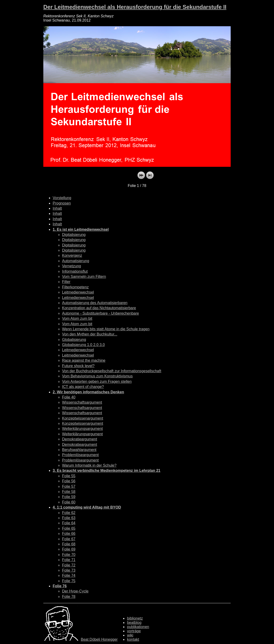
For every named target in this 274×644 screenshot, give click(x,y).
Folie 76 (60, 586)
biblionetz (135, 618)
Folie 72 (69, 565)
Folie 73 (69, 570)
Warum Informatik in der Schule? (89, 465)
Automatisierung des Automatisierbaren (95, 303)
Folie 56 (69, 481)
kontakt (133, 639)
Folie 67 (69, 539)
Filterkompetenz (75, 287)
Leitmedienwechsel (78, 292)
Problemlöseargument (80, 455)
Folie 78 (69, 597)
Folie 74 (69, 575)
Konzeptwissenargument (83, 418)
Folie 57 (69, 486)
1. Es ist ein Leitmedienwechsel (81, 229)
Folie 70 (69, 555)
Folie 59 (69, 497)
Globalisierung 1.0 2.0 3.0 (83, 345)
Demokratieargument (80, 439)
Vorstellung (62, 198)
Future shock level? (78, 366)
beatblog (134, 623)
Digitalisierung (74, 235)
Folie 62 (69, 513)
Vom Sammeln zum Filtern (84, 277)
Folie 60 (69, 502)
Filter (66, 282)
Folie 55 (69, 476)
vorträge (134, 631)
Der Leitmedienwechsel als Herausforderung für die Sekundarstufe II (135, 7)
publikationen (138, 627)
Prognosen (62, 203)
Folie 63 (69, 518)
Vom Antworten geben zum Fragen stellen (97, 382)
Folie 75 (69, 581)
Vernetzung (72, 266)
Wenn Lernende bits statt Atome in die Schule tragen (106, 329)
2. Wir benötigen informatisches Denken (88, 392)
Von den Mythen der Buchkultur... (90, 334)
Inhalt (57, 208)
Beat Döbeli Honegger (99, 639)
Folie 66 (69, 534)
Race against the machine (84, 360)
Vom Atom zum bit (77, 318)
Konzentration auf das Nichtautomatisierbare (99, 308)
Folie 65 (69, 528)
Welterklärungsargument (82, 429)
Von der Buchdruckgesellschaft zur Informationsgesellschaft (112, 371)
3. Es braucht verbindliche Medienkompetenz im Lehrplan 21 (107, 471)
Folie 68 (69, 544)
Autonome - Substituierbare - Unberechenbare (100, 313)
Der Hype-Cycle (75, 591)
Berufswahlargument (79, 450)
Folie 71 (69, 560)
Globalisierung (74, 340)
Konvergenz (72, 255)
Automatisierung (76, 261)
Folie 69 (69, 549)
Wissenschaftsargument (82, 402)
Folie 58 (69, 492)
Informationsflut (75, 271)
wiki (130, 635)
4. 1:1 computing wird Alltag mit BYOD (87, 507)
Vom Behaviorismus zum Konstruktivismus (97, 376)
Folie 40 (69, 397)
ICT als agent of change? (83, 387)
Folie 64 (69, 523)
